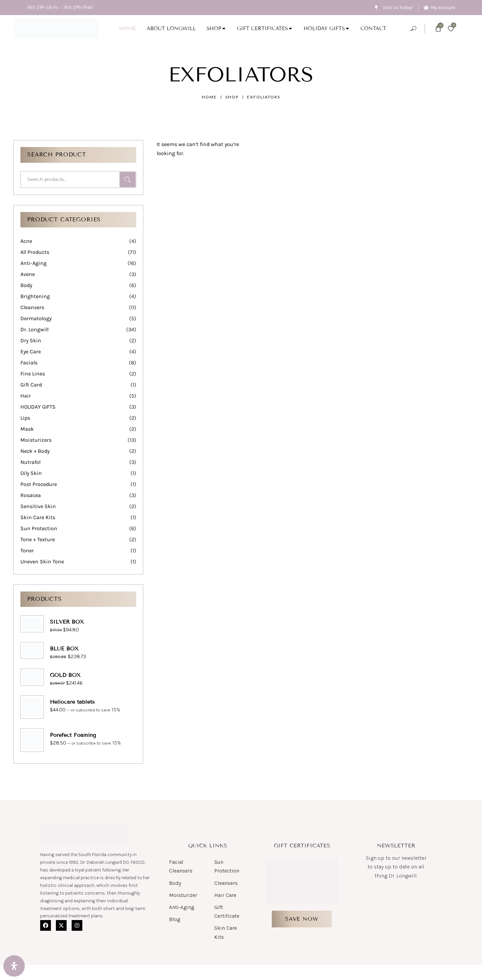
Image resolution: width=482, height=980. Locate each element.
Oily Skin (31, 473)
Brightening (35, 296)
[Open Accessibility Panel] (14, 966)
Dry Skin (31, 340)
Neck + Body (35, 451)
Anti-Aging (33, 263)
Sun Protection (39, 528)
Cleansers (32, 307)
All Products (35, 252)
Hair (26, 396)
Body (26, 285)
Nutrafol (30, 462)
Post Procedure (39, 484)
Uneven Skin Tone (42, 562)
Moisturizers (36, 440)
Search (128, 180)
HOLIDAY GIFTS (38, 407)
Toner (27, 550)
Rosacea (31, 495)
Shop (232, 97)
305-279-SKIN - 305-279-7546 (60, 8)
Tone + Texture (38, 539)
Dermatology (36, 318)
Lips (25, 418)
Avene (28, 274)
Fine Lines (33, 374)
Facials (29, 363)
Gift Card (31, 385)
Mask (27, 429)
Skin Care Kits (38, 517)
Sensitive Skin (38, 506)
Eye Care (31, 352)
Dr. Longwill (34, 329)
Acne (26, 241)
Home (209, 97)
